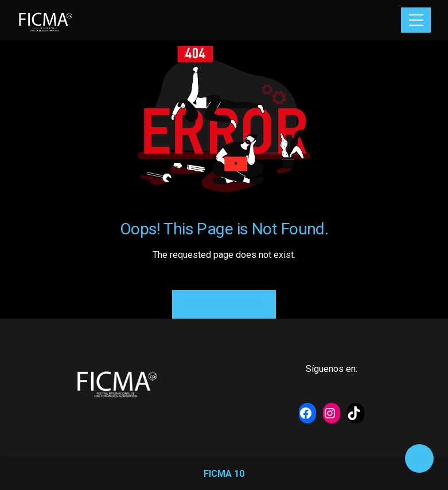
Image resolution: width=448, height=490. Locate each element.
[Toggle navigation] (416, 20)
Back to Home (224, 304)
